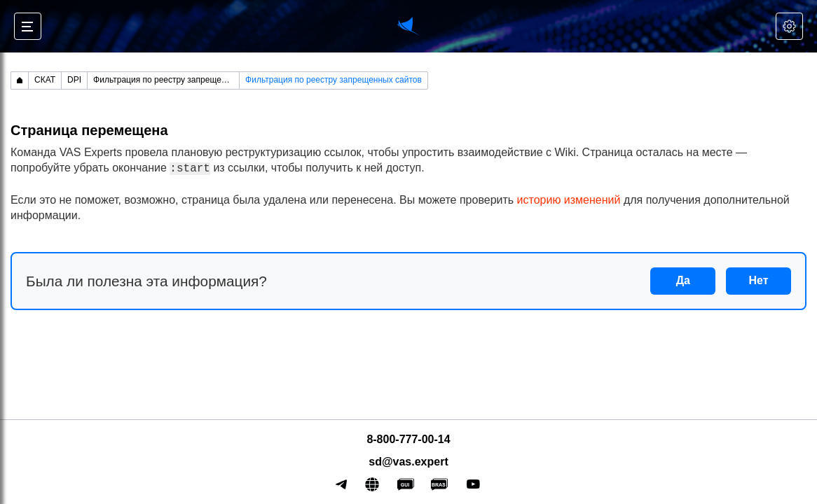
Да (683, 280)
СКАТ (45, 80)
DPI (74, 80)
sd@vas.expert (408, 462)
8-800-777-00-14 (408, 439)
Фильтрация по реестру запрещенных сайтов (166, 80)
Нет (759, 280)
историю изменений (569, 200)
